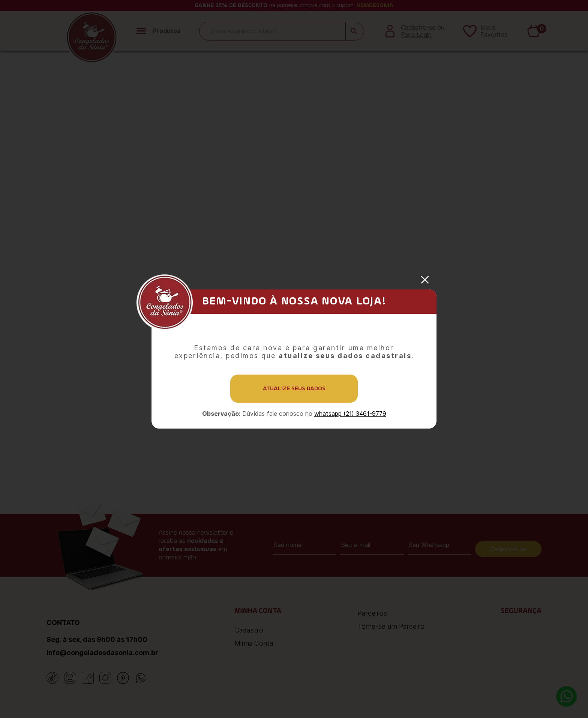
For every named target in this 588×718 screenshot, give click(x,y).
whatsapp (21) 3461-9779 (350, 414)
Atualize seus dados (294, 389)
